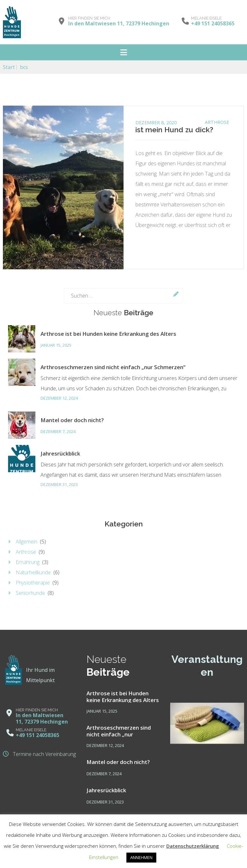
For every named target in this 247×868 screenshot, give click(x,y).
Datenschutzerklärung (193, 846)
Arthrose (217, 122)
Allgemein (27, 542)
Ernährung (28, 562)
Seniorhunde (30, 593)
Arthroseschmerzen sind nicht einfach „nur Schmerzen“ (113, 367)
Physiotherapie (33, 583)
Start (9, 67)
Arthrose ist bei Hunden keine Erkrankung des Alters (108, 334)
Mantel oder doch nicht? (72, 420)
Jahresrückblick (60, 453)
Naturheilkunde (33, 572)
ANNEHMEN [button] (141, 857)
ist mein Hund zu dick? (174, 130)
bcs (24, 67)
